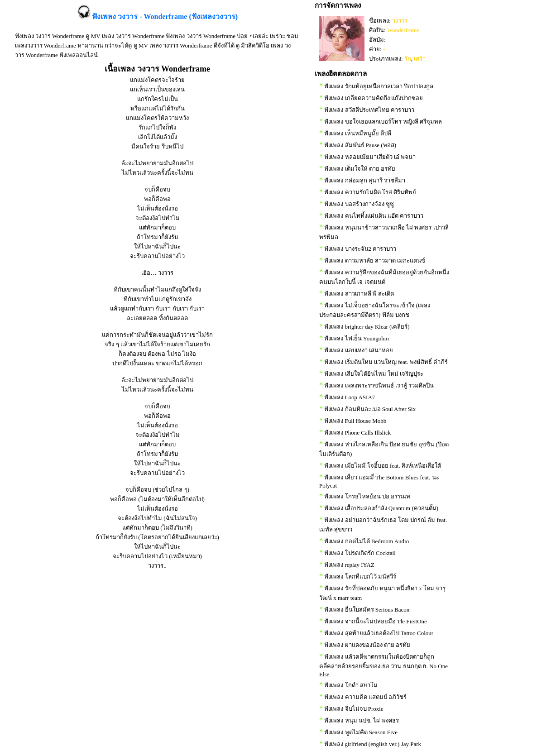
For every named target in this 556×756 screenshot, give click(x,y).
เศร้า (420, 59)
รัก (408, 59)
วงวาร (400, 21)
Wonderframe (403, 30)
